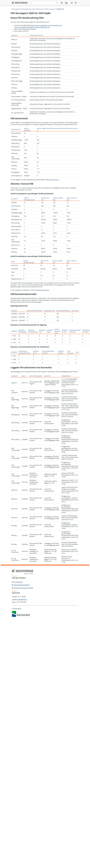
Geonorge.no (55, 180)
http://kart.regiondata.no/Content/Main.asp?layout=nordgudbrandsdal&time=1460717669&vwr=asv (38, 26)
